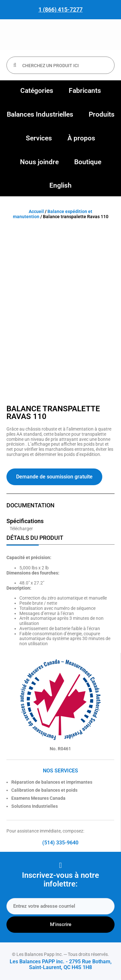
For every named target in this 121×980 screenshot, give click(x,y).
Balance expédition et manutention (53, 214)
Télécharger (21, 529)
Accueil (36, 211)
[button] (37, 91)
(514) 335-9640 (60, 843)
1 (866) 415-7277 (60, 9)
